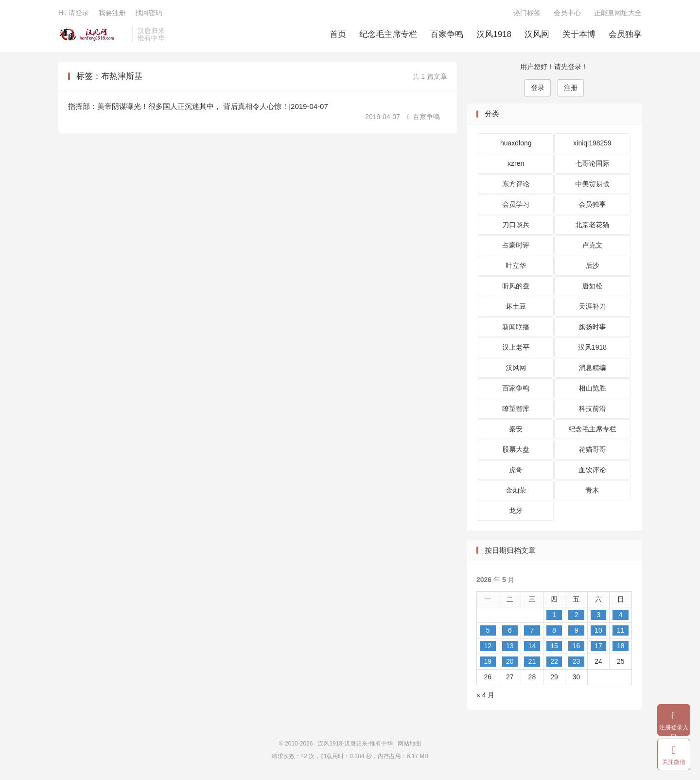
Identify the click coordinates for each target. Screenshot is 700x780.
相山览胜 (593, 388)
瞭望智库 (516, 408)
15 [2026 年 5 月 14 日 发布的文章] (554, 646)
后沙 (593, 266)
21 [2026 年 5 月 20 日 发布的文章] (532, 661)
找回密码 (149, 13)
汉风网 (537, 34)
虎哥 (516, 470)
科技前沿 (593, 408)
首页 (338, 34)
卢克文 (593, 245)
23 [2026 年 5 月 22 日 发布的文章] (577, 661)
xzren (516, 163)
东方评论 (516, 184)
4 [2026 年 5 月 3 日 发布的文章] (621, 615)
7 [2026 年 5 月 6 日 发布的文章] (532, 630)
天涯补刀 (593, 306)
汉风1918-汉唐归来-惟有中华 (93, 35)
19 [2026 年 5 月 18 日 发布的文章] (488, 661)
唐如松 (593, 286)
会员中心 (567, 13)
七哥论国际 (593, 163)
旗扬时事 (593, 327)
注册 (571, 88)
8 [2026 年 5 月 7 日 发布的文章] (554, 630)
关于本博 (579, 34)
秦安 (516, 429)
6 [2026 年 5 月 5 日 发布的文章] (510, 630)
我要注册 (112, 13)
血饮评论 (593, 470)
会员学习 (516, 204)
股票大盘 (516, 449)
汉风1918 (494, 34)
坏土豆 (516, 306)
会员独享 (625, 34)
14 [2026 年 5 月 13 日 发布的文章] (532, 646)
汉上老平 (516, 347)
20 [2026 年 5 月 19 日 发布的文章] (510, 661)
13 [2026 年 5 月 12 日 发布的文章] (510, 646)
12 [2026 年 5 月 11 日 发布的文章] (488, 646)
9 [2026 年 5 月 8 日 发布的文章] (577, 630)
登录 (538, 88)
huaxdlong (516, 143)
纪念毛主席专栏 (388, 34)
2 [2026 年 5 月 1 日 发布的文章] (577, 615)
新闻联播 (516, 327)
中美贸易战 (593, 184)
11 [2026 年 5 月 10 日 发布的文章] (621, 630)
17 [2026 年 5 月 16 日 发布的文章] (598, 646)
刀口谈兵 (516, 225)
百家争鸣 (447, 34)
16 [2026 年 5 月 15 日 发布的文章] (577, 646)
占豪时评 (516, 245)
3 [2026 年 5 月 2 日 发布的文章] (598, 615)
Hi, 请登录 (74, 13)
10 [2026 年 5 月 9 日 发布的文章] (598, 630)
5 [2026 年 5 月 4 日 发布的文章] (488, 630)
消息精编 (593, 368)
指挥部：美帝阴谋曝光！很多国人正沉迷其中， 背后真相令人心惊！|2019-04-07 (198, 106)
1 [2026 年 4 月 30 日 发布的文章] (554, 615)
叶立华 (516, 266)
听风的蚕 (516, 286)
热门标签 (527, 13)
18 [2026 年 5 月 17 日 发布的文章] (621, 646)
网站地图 (409, 744)
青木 (593, 490)
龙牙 (516, 511)
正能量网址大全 (618, 13)
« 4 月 (485, 695)
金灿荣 (516, 490)
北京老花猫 (593, 225)
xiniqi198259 (592, 143)
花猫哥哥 (593, 449)
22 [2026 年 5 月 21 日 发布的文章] (554, 661)
